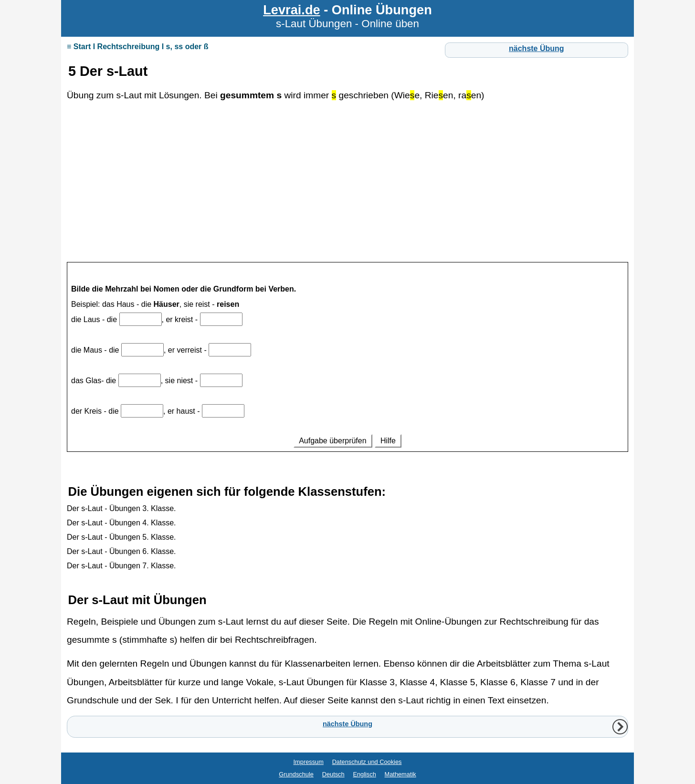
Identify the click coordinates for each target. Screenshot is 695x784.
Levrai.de (291, 10)
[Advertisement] (347, 182)
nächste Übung (537, 48)
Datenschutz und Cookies (367, 762)
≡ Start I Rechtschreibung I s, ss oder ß (138, 47)
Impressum (309, 762)
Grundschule (296, 774)
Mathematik (400, 774)
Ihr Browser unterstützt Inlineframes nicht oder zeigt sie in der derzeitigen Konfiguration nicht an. (347, 365)
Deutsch (333, 774)
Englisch (364, 774)
